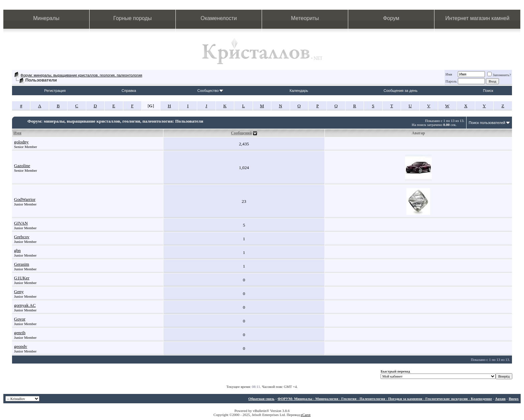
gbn (17, 250)
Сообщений (241, 133)
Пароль (451, 81)
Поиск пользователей (487, 123)
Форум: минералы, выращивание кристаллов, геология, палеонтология (81, 75)
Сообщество (210, 91)
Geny (19, 292)
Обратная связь (261, 399)
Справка (129, 91)
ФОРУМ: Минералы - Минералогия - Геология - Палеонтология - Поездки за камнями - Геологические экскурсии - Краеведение (385, 399)
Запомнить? (499, 75)
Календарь (299, 91)
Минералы (46, 18)
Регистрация (55, 91)
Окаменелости (219, 18)
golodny (21, 142)
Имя (449, 74)
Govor (20, 319)
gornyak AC (25, 305)
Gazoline (22, 166)
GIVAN (21, 223)
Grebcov (22, 237)
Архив (500, 399)
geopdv (21, 346)
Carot (306, 415)
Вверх (514, 399)
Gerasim (22, 264)
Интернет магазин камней (478, 18)
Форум (391, 18)
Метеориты (305, 18)
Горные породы (133, 18)
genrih (20, 333)
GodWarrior (25, 199)
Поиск (488, 91)
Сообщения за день (401, 91)
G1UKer (22, 278)
